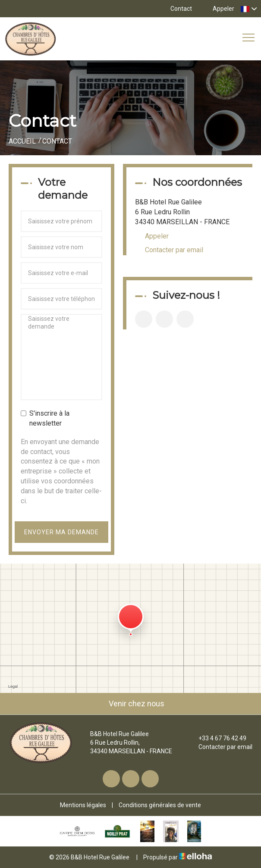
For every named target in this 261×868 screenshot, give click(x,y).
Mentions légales (83, 805)
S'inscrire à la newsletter (45, 418)
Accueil (22, 141)
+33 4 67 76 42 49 (217, 738)
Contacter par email (174, 250)
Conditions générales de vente (160, 805)
